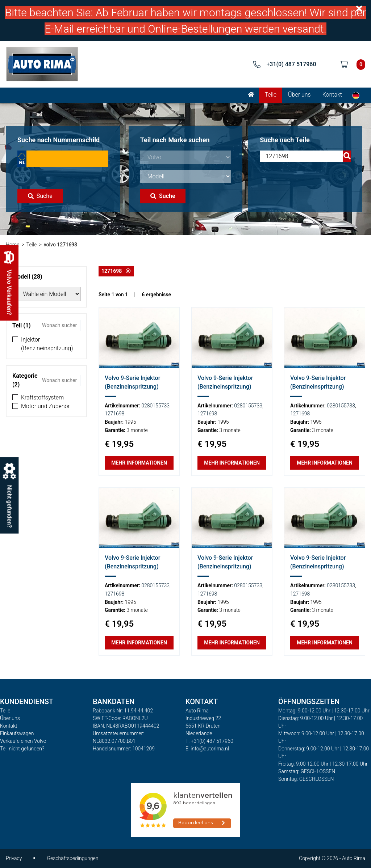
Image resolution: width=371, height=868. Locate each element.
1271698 (116, 271)
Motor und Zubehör (45, 406)
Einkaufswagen (17, 733)
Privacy (14, 858)
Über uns (299, 95)
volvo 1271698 (61, 245)
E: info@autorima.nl (207, 749)
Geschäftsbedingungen (72, 858)
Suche (40, 196)
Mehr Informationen (139, 463)
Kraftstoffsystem (42, 397)
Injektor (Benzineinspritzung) (47, 344)
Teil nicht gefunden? (22, 749)
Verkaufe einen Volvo (23, 741)
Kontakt (332, 95)
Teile (270, 95)
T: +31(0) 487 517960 (209, 741)
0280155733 (155, 406)
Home (12, 245)
